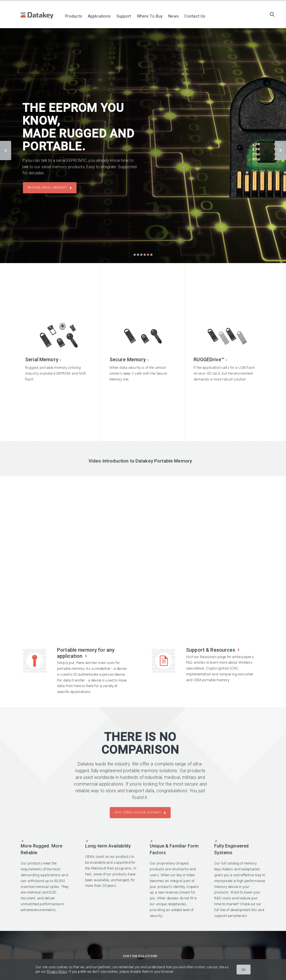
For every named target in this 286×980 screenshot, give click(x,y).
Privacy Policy (57, 972)
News (181, 16)
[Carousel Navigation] (143, 145)
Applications (107, 16)
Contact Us (202, 16)
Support (131, 16)
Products (81, 16)
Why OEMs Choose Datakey (138, 812)
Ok (244, 970)
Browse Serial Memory (47, 188)
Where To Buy (157, 16)
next (280, 150)
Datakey (42, 15)
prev (6, 150)
